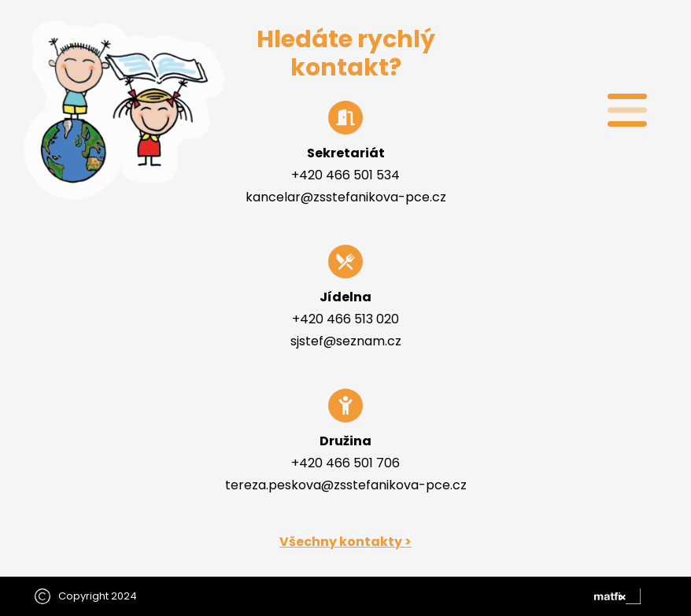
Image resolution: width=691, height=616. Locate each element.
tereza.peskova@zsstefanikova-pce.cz (346, 485)
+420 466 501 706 (345, 463)
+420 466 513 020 (345, 319)
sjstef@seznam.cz (346, 341)
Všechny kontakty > (345, 542)
